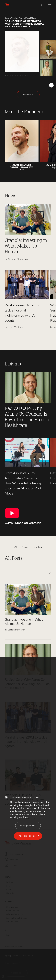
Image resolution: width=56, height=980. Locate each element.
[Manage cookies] (28, 826)
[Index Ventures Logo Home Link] (7, 5)
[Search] (28, 573)
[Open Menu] (50, 5)
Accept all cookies (28, 836)
